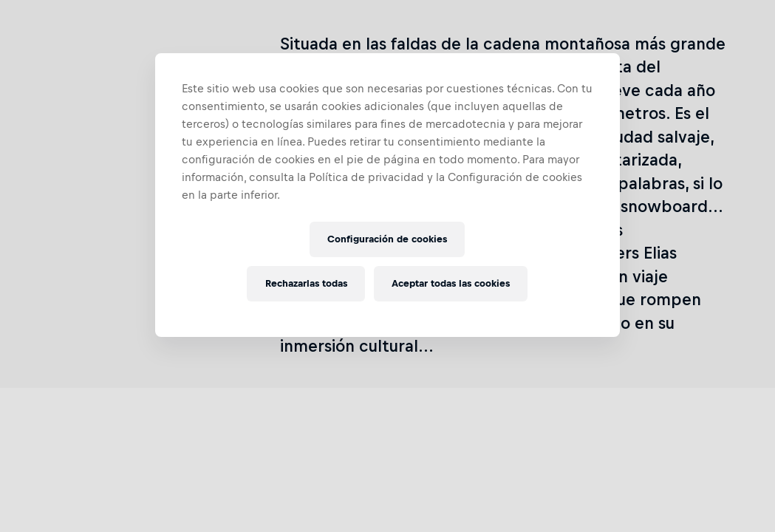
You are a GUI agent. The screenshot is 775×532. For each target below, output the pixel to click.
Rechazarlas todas (306, 283)
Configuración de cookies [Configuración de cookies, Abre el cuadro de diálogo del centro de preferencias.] (387, 239)
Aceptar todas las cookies (451, 283)
